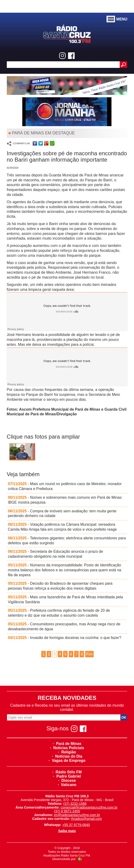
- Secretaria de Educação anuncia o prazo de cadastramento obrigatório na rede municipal (56, 554)
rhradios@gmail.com (86, 819)
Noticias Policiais (67, 748)
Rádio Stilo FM (67, 772)
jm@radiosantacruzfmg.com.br (77, 815)
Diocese (67, 780)
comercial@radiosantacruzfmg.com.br (89, 807)
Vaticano (67, 785)
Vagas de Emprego (67, 761)
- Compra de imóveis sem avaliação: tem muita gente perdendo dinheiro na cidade (62, 514)
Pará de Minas (67, 744)
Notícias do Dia (67, 756)
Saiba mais (67, 831)
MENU (117, 19)
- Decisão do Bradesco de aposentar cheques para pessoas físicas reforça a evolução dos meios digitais (60, 586)
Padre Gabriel (67, 776)
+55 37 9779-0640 (76, 825)
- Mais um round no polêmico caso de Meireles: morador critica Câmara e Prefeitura (65, 486)
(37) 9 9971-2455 (67, 811)
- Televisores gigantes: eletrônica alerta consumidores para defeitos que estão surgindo (67, 541)
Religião (67, 752)
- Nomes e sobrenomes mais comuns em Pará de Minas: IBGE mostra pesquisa (65, 500)
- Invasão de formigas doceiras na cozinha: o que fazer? (65, 638)
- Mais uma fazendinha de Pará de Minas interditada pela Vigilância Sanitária (65, 599)
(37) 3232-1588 (75, 804)
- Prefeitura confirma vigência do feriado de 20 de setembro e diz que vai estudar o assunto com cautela (59, 613)
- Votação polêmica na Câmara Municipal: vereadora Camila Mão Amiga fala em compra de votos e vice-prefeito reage (62, 527)
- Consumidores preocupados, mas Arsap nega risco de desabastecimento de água (64, 627)
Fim (90, 654)
